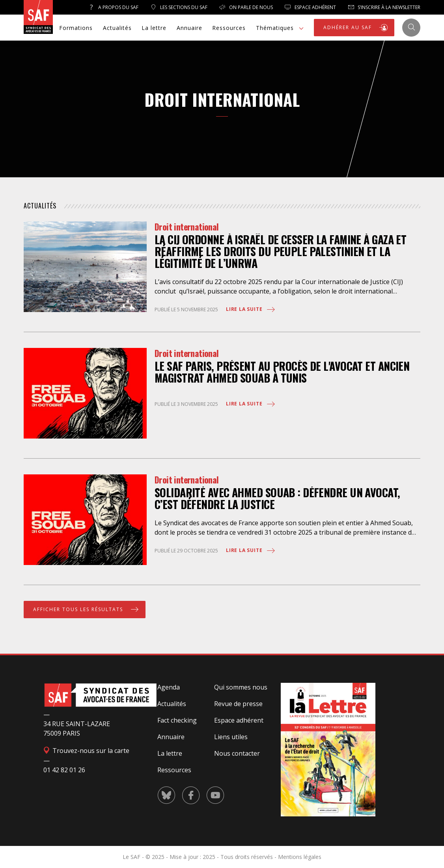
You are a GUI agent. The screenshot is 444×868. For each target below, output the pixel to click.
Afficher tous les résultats (87, 610)
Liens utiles (231, 737)
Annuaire (189, 28)
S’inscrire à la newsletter (384, 7)
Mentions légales (300, 857)
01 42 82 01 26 (64, 770)
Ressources (229, 28)
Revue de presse (238, 704)
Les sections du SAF (179, 7)
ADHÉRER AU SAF (356, 28)
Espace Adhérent (310, 7)
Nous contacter (237, 753)
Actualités (117, 28)
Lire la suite (251, 309)
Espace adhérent (239, 720)
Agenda (169, 687)
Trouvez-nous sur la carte (86, 751)
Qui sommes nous (241, 687)
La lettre (154, 28)
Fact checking (177, 720)
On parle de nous (246, 7)
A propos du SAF (113, 7)
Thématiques (281, 29)
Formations (76, 28)
